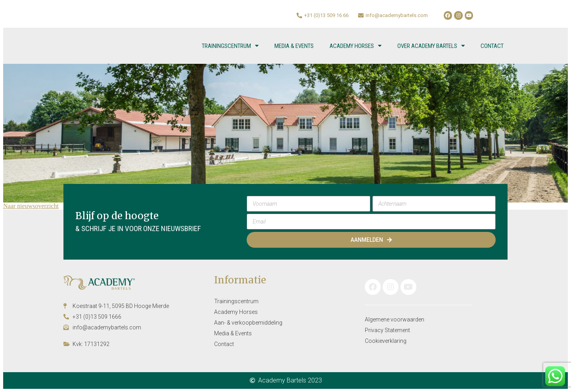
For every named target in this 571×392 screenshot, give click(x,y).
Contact (492, 46)
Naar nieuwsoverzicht (31, 206)
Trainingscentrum (230, 46)
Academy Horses (355, 46)
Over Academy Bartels (431, 46)
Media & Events (294, 46)
